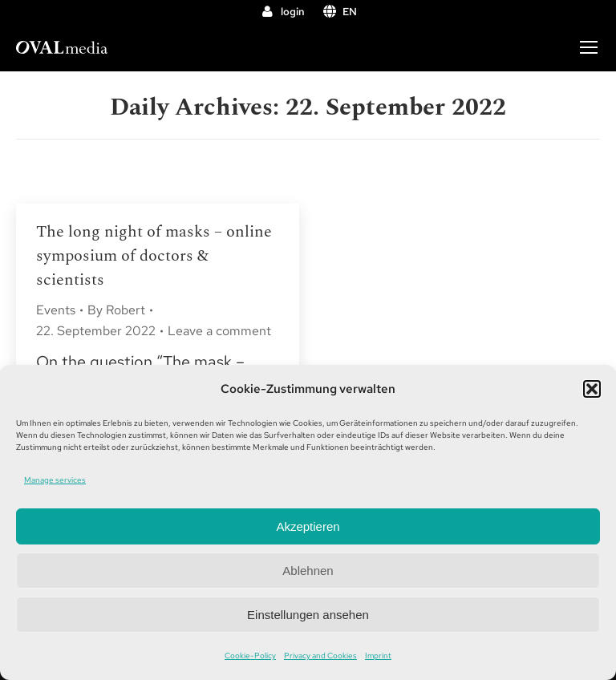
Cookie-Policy (250, 656)
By (116, 310)
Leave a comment (219, 331)
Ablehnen (308, 571)
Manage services (55, 480)
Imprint (378, 656)
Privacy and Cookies (320, 656)
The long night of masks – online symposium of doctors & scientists (154, 256)
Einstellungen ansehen (308, 615)
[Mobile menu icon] (589, 47)
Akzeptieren (308, 526)
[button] (592, 389)
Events (56, 310)
